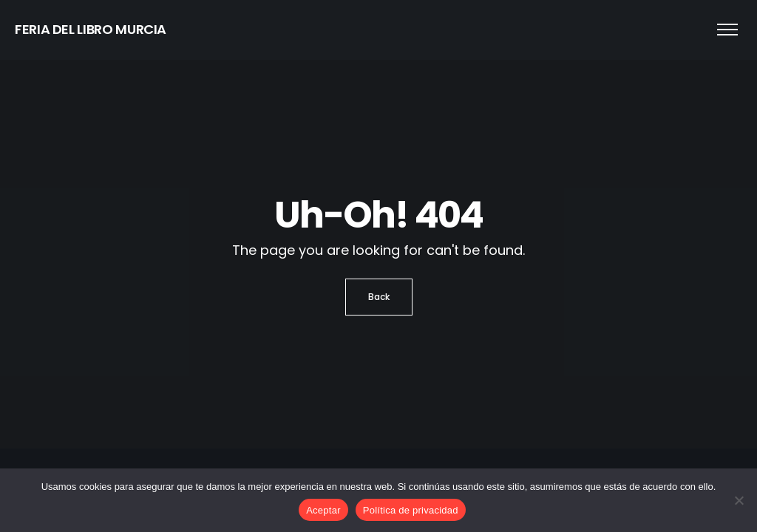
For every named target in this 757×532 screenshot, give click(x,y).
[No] (739, 500)
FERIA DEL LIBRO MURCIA (91, 29)
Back (379, 297)
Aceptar (323, 510)
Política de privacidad (411, 510)
